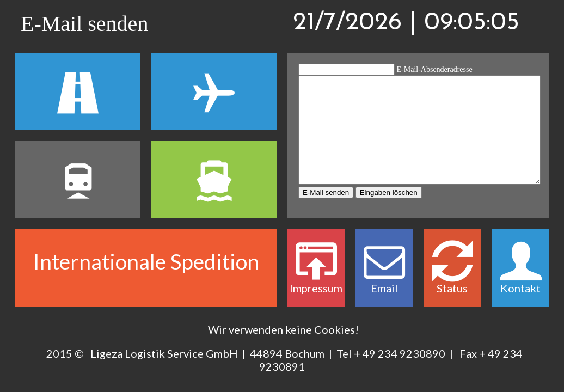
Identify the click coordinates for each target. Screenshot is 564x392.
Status (452, 280)
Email (384, 280)
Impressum (316, 280)
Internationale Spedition (146, 261)
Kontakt (520, 280)
